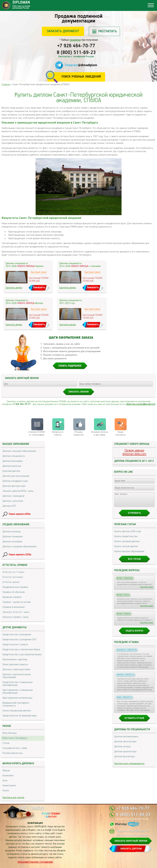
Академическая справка (15, 587)
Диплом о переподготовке (16, 669)
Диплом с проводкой (13, 496)
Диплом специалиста (14, 456)
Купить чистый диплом (126, 549)
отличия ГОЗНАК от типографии (37, 433)
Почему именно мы (12, 753)
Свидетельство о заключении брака (21, 650)
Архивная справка (12, 597)
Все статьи (134, 562)
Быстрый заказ (39, 272)
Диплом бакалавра (13, 461)
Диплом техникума (12, 537)
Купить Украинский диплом (17, 711)
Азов (5, 781)
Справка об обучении (14, 592)
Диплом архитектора (125, 754)
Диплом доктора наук (14, 486)
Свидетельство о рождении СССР (19, 640)
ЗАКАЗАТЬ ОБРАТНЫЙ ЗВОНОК (131, 841)
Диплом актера (122, 749)
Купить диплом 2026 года (127, 534)
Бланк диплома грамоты (15, 664)
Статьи (6, 743)
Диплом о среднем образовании (19, 547)
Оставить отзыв (134, 721)
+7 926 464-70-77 (76, 46)
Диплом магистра (12, 466)
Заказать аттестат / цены (16, 612)
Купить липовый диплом (127, 544)
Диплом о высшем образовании (19, 451)
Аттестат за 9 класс (13, 577)
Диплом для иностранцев (16, 476)
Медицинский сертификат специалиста (16, 704)
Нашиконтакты (120, 433)
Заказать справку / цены (15, 617)
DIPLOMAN (31, 808)
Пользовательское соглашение (35, 862)
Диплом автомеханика (126, 739)
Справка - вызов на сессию (17, 602)
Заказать (39, 287)
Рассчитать (108, 31)
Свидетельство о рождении (17, 635)
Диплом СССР (9, 506)
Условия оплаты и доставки (100, 433)
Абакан (6, 771)
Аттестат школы (11, 582)
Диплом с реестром (13, 501)
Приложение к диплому (15, 660)
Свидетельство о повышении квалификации (17, 684)
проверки (75, 40)
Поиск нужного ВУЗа (20, 514)
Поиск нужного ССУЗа (20, 555)
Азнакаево (8, 776)
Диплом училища (12, 532)
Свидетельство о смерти (15, 645)
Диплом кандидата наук (15, 481)
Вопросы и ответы (58, 433)
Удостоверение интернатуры (17, 698)
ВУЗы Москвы (10, 733)
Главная (6, 84)
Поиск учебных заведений (81, 77)
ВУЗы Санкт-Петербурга (15, 738)
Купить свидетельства (126, 539)
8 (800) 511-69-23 (76, 53)
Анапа (6, 791)
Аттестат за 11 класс (13, 572)
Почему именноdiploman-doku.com (134, 452)
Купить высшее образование (129, 554)
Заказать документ (63, 31)
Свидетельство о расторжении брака (22, 655)
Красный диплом (11, 471)
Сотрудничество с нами (15, 748)
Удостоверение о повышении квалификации (18, 691)
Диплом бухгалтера (125, 759)
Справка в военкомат (14, 607)
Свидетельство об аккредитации (20, 716)
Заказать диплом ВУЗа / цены (18, 491)
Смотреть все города (13, 798)
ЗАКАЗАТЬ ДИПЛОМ (131, 849)
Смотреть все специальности (129, 766)
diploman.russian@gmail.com (141, 404)
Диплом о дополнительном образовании (17, 676)
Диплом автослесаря (125, 744)
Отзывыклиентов (78, 433)
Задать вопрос (134, 634)
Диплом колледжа (12, 542)
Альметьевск (9, 786)
